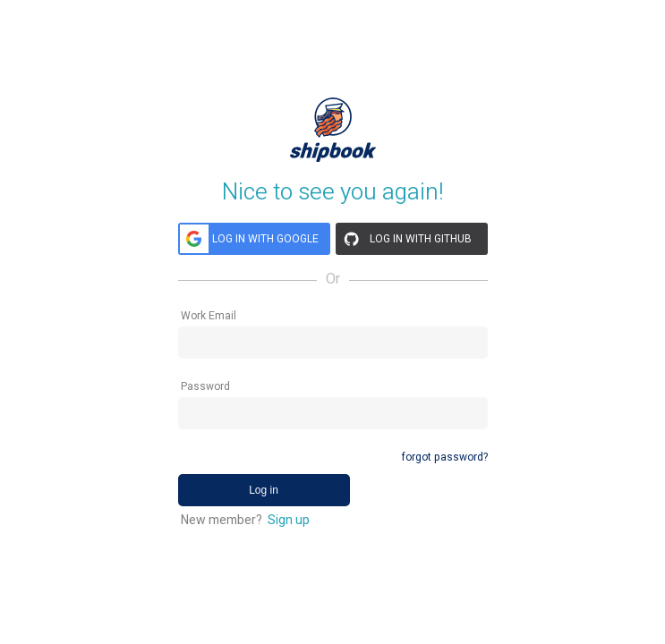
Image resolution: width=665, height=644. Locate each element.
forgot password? (445, 457)
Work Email (209, 316)
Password (205, 386)
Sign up (289, 520)
